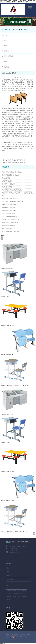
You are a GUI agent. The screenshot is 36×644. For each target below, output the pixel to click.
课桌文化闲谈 (6, 178)
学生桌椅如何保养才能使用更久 (11, 232)
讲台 (6, 46)
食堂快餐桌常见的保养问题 (10, 223)
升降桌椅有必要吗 (7, 229)
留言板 (9, 599)
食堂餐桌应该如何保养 (8, 226)
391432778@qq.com (16, 552)
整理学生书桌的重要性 (8, 208)
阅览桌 (7, 67)
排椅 (6, 61)
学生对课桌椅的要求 (8, 187)
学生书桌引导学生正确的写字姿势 (12, 190)
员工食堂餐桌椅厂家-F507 (7, 326)
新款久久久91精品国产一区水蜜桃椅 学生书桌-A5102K (15, 385)
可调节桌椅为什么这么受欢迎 (16, 163)
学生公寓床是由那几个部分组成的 (12, 172)
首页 (14, 29)
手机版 (17, 637)
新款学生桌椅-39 (5, 297)
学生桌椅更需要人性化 (8, 214)
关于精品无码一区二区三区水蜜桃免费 (17, 591)
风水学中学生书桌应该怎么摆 (10, 220)
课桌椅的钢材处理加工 (8, 184)
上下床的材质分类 (7, 181)
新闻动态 (20, 29)
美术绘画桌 (9, 56)
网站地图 (2, 643)
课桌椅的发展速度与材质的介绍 (11, 175)
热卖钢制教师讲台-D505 (7, 268)
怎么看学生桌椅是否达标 (9, 211)
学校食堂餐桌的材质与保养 (10, 199)
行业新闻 (23, 593)
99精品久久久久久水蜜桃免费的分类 (12, 202)
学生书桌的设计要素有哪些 (10, 217)
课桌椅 (7, 51)
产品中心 (9, 593)
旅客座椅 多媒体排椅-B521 (8, 355)
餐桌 (6, 40)
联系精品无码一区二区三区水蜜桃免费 (17, 596)
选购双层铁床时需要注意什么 (16, 160)
